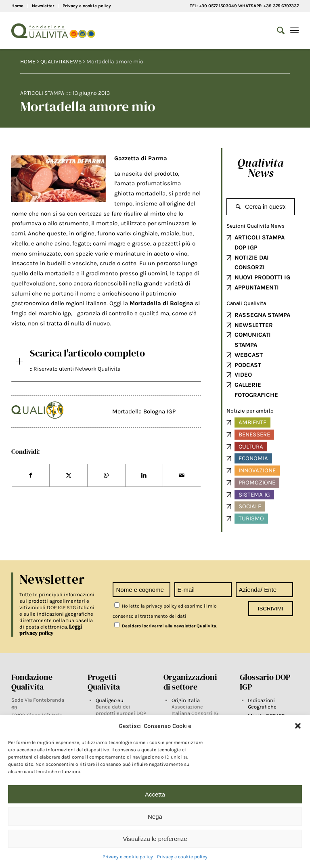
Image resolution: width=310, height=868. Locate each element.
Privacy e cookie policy (128, 857)
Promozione (257, 482)
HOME (28, 62)
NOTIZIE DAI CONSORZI (252, 263)
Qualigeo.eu (110, 700)
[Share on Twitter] (68, 476)
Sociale (250, 506)
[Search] (277, 31)
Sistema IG (254, 495)
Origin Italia (186, 700)
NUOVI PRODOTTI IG (262, 277)
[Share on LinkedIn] (144, 476)
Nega (155, 817)
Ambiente (252, 422)
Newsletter (43, 6)
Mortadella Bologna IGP (144, 411)
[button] (298, 726)
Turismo (251, 518)
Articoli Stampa (42, 93)
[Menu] (294, 31)
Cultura (251, 447)
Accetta (155, 794)
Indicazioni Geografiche (262, 703)
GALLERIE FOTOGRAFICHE (256, 390)
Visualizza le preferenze (155, 839)
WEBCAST (249, 355)
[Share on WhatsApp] (106, 476)
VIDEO (243, 375)
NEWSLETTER (254, 325)
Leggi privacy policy (51, 630)
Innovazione (257, 470)
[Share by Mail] (182, 476)
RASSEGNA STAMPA (262, 315)
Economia (253, 458)
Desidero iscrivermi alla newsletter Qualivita (165, 626)
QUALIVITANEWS (61, 62)
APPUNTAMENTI (257, 287)
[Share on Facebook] (31, 476)
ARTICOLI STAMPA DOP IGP (260, 242)
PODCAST (248, 365)
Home (17, 6)
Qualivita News (261, 168)
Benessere (254, 434)
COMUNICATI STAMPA (253, 340)
